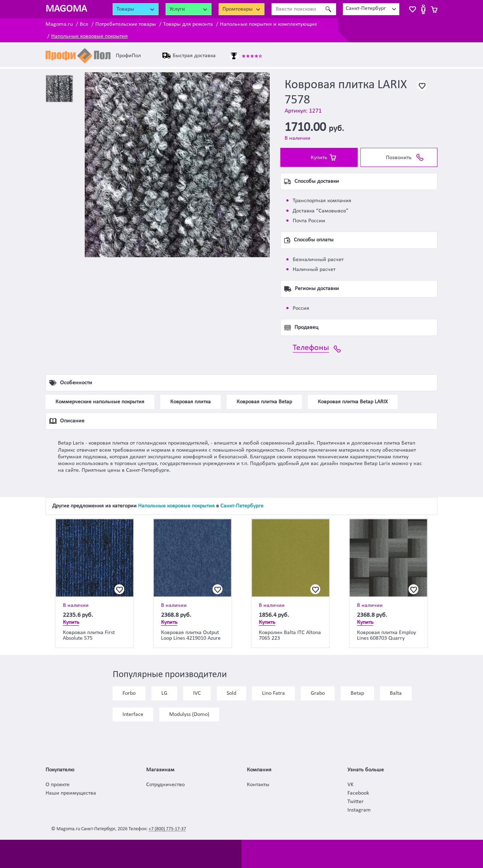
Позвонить (399, 158)
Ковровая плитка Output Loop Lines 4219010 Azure (191, 635)
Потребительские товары (126, 24)
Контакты (258, 785)
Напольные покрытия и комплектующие (269, 24)
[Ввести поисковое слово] (296, 9)
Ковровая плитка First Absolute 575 (89, 635)
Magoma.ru (59, 24)
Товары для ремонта (188, 24)
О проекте (58, 785)
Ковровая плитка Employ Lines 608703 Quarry (386, 635)
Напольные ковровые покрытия (90, 36)
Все (84, 24)
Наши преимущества (71, 793)
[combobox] (371, 9)
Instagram (359, 810)
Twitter (356, 802)
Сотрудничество (165, 785)
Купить (319, 158)
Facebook (358, 793)
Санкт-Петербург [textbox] (366, 8)
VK (350, 785)
